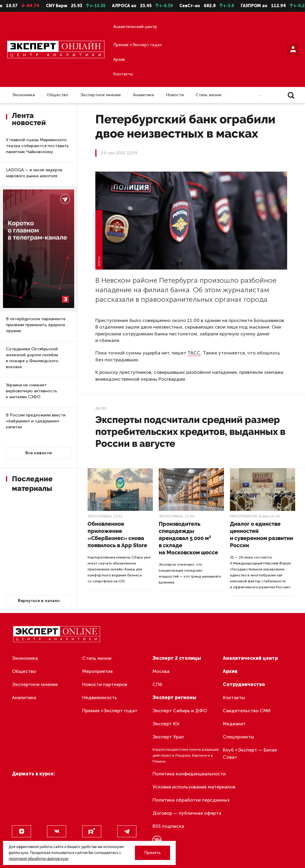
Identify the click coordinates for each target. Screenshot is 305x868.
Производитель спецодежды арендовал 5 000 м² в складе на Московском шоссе (188, 538)
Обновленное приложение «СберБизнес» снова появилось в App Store (117, 535)
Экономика (23, 95)
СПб (157, 684)
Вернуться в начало (39, 601)
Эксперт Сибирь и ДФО (180, 711)
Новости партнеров (105, 684)
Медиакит (234, 724)
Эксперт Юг (166, 724)
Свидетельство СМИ (247, 711)
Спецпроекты (238, 737)
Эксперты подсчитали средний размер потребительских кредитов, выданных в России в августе (190, 431)
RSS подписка (168, 826)
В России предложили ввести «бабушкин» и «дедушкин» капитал (36, 421)
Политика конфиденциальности (189, 774)
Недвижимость (100, 697)
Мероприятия (243, 516)
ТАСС (194, 353)
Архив (119, 59)
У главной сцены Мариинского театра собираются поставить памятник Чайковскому (37, 146)
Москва (161, 671)
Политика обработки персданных (191, 800)
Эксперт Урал (168, 737)
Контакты (123, 74)
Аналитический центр (135, 27)
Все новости (39, 453)
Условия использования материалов (194, 787)
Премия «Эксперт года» (138, 45)
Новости (175, 95)
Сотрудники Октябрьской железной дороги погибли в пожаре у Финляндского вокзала (32, 358)
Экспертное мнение (101, 95)
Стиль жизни (208, 95)
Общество (57, 95)
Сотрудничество (244, 684)
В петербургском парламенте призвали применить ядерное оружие (36, 325)
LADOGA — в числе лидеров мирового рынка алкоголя (34, 173)
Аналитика (143, 95)
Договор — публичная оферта (187, 813)
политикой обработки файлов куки (38, 859)
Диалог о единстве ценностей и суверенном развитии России (262, 535)
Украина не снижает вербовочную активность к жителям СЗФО (32, 391)
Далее (101, 408)
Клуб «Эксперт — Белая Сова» (250, 753)
